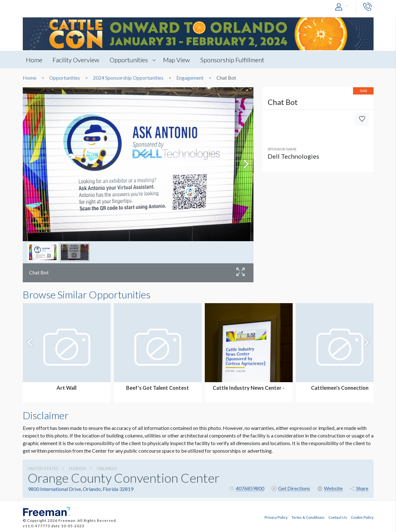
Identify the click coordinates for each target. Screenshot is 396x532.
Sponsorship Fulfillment (233, 60)
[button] (343, 7)
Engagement (190, 78)
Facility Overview (76, 60)
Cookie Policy (362, 517)
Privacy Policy (276, 517)
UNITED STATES (43, 468)
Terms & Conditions (308, 517)
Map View (177, 60)
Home (34, 60)
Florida (77, 468)
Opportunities (129, 60)
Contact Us (338, 517)
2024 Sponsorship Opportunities (128, 78)
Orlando (107, 468)
